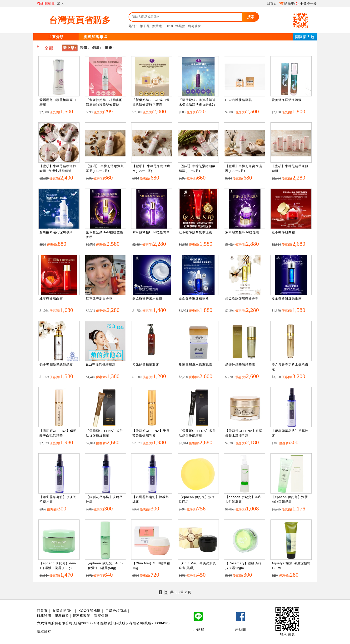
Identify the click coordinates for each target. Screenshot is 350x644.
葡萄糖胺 (195, 26)
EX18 (169, 26)
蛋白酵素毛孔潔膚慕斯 (56, 232)
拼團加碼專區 (95, 37)
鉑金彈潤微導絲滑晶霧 (56, 365)
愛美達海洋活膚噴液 (287, 100)
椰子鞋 (145, 26)
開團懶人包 (305, 37)
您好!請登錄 (46, 3)
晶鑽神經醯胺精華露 (240, 365)
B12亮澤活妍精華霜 (101, 365)
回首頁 (272, 3)
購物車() (289, 3)
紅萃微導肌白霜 (283, 232)
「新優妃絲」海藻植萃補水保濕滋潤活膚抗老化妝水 (197, 105)
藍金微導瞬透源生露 (287, 298)
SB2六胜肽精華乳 (239, 100)
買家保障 (101, 616)
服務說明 (44, 616)
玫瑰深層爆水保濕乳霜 (195, 365)
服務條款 (62, 616)
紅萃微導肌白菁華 (99, 298)
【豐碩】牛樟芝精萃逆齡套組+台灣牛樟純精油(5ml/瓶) (58, 171)
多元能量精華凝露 (146, 365)
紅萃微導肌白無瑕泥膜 (195, 232)
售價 (84, 47)
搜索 (251, 17)
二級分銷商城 (116, 611)
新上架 (69, 48)
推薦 (109, 47)
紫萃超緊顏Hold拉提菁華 (151, 232)
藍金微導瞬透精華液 (194, 298)
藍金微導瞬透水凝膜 (147, 298)
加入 (60, 3)
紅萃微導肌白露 (51, 298)
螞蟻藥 (180, 26)
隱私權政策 (82, 616)
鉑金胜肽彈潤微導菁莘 (242, 298)
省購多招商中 (63, 611)
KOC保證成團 (90, 611)
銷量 (96, 47)
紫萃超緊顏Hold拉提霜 (242, 232)
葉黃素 (157, 26)
